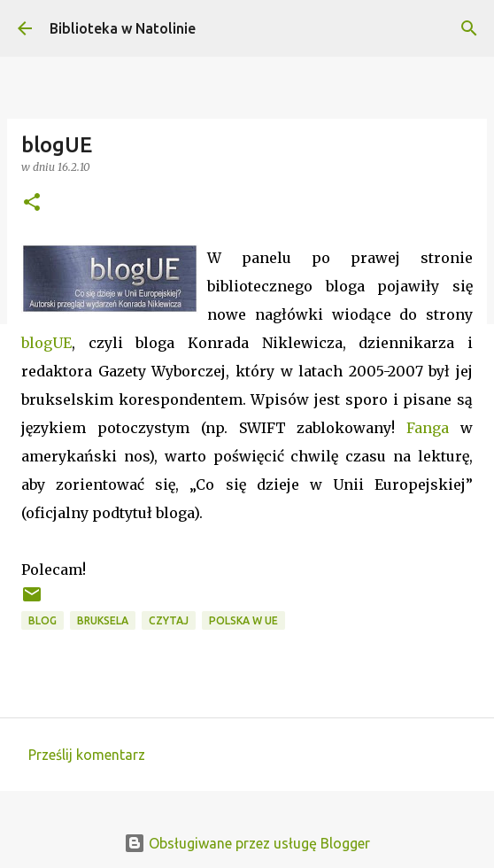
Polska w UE (243, 620)
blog (42, 620)
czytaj (169, 620)
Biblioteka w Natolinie (123, 28)
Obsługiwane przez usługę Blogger (247, 843)
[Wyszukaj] (469, 28)
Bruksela (103, 620)
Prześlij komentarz (87, 755)
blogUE (46, 343)
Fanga (428, 428)
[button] (32, 203)
